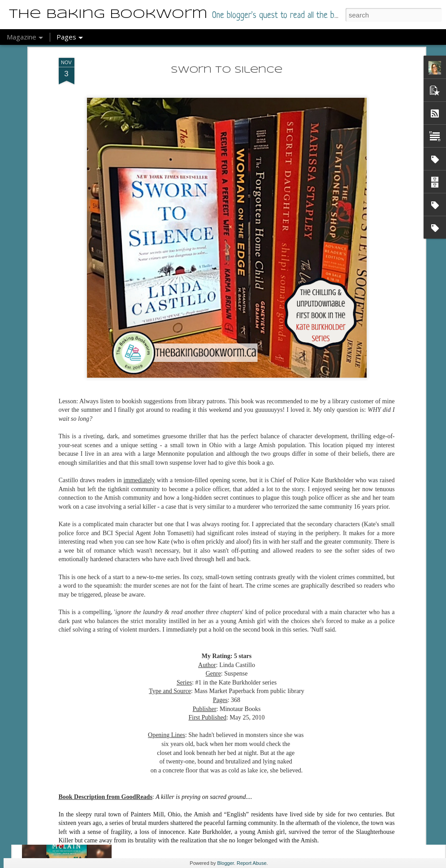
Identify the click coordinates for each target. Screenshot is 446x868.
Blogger (226, 863)
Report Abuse (252, 863)
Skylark (159, 790)
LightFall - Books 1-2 (191, 688)
